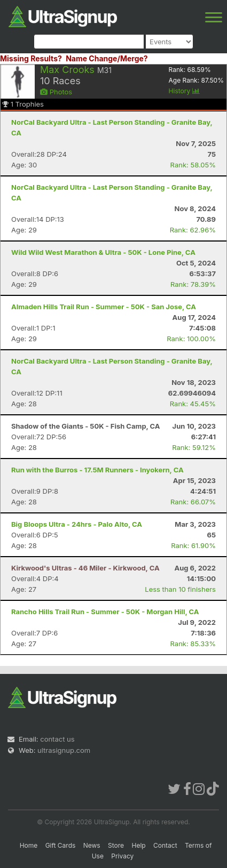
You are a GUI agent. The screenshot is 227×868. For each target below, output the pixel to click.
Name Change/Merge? (107, 58)
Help (138, 845)
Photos (56, 92)
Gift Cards (61, 845)
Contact (165, 845)
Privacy (122, 856)
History (184, 91)
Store (116, 845)
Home (29, 845)
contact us (57, 739)
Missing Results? (31, 58)
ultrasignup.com (64, 750)
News (92, 845)
